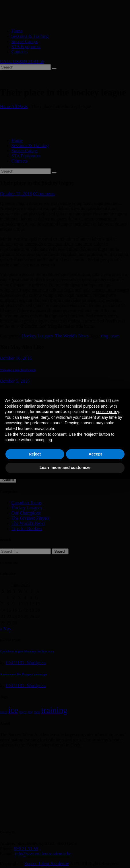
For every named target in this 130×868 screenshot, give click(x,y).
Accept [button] (95, 454)
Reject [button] (35, 454)
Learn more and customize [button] (65, 468)
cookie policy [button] (107, 412)
